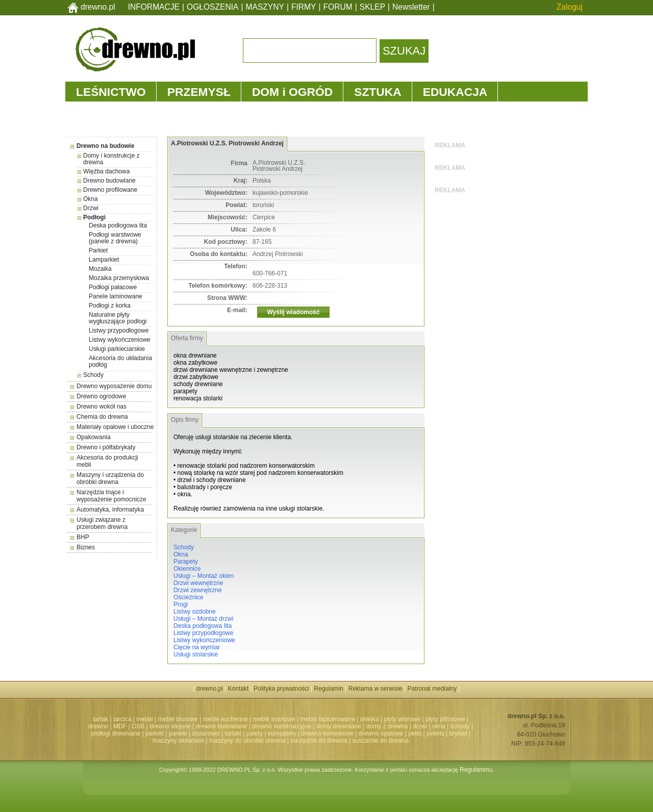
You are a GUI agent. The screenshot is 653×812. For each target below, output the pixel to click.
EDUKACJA (455, 92)
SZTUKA (378, 92)
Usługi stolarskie (196, 654)
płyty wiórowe (402, 719)
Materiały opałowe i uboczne (115, 427)
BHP (83, 537)
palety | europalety (271, 733)
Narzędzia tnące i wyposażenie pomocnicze (111, 496)
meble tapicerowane (327, 719)
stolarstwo (206, 733)
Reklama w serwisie (375, 689)
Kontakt (238, 689)
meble (145, 719)
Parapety (186, 562)
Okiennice (187, 569)
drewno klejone (170, 726)
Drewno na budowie (105, 146)
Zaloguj (570, 7)
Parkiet (98, 250)
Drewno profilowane (110, 190)
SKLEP (372, 7)
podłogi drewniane (116, 733)
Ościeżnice (189, 597)
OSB (138, 726)
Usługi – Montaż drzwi (203, 619)
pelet (415, 733)
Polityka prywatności (281, 689)
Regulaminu (476, 770)
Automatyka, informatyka (110, 510)
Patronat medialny (432, 689)
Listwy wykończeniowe (120, 340)
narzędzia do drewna (319, 741)
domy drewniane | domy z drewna (362, 726)
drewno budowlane (222, 726)
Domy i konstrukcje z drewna (111, 159)
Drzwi (91, 208)
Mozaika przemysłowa (119, 278)
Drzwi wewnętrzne (198, 583)
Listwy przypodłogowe (119, 331)
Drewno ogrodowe (101, 396)
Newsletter (411, 7)
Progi (181, 604)
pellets (435, 733)
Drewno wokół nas (102, 407)
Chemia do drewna (102, 417)
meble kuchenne (225, 719)
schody (460, 726)
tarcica (122, 719)
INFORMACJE (154, 7)
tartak (101, 719)
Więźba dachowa (106, 171)
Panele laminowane (116, 296)
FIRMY (304, 7)
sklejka (370, 719)
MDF (120, 726)
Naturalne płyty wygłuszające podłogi (118, 318)
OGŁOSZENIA (212, 7)
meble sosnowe (274, 719)
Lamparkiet (104, 260)
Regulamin (329, 689)
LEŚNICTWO (111, 92)
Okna (91, 199)
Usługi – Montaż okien (204, 576)
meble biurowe (178, 719)
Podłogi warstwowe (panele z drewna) (115, 238)
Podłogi (94, 217)
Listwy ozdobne (195, 612)
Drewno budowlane (109, 181)
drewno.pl (98, 7)
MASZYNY (265, 7)
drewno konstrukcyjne (282, 726)
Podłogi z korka (110, 306)
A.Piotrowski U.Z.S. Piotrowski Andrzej (227, 143)
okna (439, 726)
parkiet (155, 733)
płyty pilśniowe (445, 719)
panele (178, 733)
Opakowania (94, 437)
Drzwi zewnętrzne (198, 590)
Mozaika (100, 269)
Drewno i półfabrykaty (106, 447)
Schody (93, 375)
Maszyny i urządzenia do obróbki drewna (110, 478)
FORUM (338, 7)
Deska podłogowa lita (118, 225)
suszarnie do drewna (380, 741)
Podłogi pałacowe (113, 287)
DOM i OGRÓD (292, 92)
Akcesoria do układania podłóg (120, 361)
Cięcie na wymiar (197, 647)
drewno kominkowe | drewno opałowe (353, 733)
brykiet (458, 733)
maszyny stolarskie (178, 741)
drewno (98, 726)
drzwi (420, 726)
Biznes (86, 547)
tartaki (233, 733)
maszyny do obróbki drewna (247, 741)
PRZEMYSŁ (199, 92)
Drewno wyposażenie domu (114, 386)
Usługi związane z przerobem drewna (102, 523)
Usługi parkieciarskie (117, 349)
